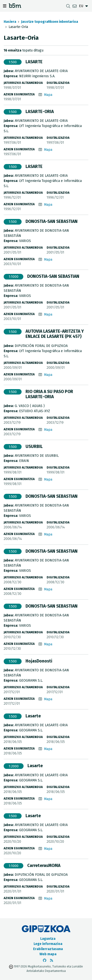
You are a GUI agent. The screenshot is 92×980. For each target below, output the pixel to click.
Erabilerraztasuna (48, 949)
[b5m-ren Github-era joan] (45, 961)
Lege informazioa (48, 944)
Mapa (48, 95)
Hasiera (10, 22)
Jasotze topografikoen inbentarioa (50, 22)
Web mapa (48, 954)
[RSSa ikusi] (52, 961)
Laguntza (48, 939)
